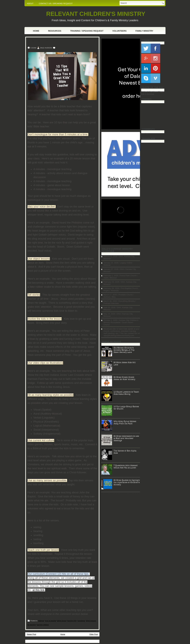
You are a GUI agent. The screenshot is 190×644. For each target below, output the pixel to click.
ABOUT (30, 3)
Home (36, 31)
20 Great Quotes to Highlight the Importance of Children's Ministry (127, 482)
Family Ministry (144, 31)
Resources (55, 31)
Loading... (145, 134)
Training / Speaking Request (87, 31)
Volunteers (119, 31)
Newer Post (31, 634)
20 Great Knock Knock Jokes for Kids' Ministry (124, 378)
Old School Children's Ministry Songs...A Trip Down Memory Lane (124, 350)
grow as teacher (51, 621)
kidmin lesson (62, 621)
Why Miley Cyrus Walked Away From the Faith (125, 422)
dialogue (41, 621)
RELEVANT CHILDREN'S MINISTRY (96, 14)
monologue (81, 621)
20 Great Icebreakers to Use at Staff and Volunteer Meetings (126, 438)
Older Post (94, 634)
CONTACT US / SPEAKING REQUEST (56, 3)
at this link (38, 590)
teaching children (43, 625)
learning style (72, 621)
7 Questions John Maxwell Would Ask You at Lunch (126, 466)
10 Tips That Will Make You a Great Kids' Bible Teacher (62, 42)
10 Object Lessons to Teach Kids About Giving (126, 393)
